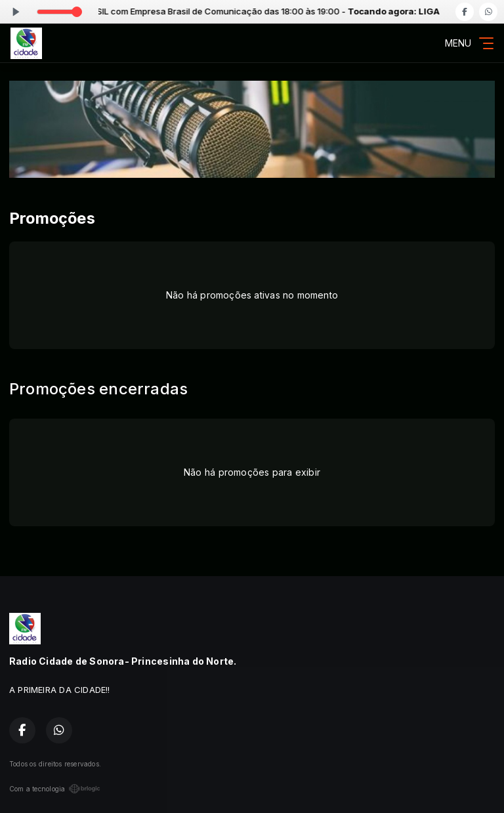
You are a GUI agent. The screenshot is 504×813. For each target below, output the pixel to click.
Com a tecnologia (55, 789)
